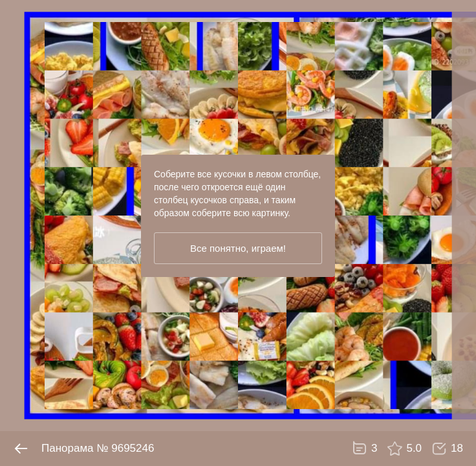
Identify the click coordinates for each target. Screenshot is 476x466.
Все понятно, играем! (238, 248)
